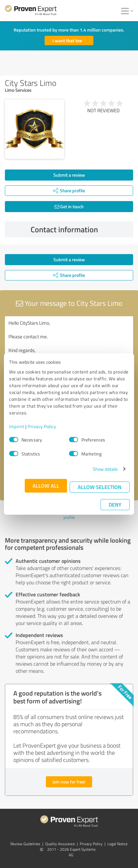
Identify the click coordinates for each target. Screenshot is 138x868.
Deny (115, 504)
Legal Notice (117, 844)
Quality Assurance (60, 844)
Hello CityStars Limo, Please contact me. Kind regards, (69, 353)
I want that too (67, 41)
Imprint (17, 426)
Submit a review (69, 175)
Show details (105, 469)
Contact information (80, 229)
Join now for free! (69, 782)
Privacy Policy (42, 426)
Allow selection (100, 487)
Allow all (46, 486)
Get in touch (69, 206)
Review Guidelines (25, 844)
